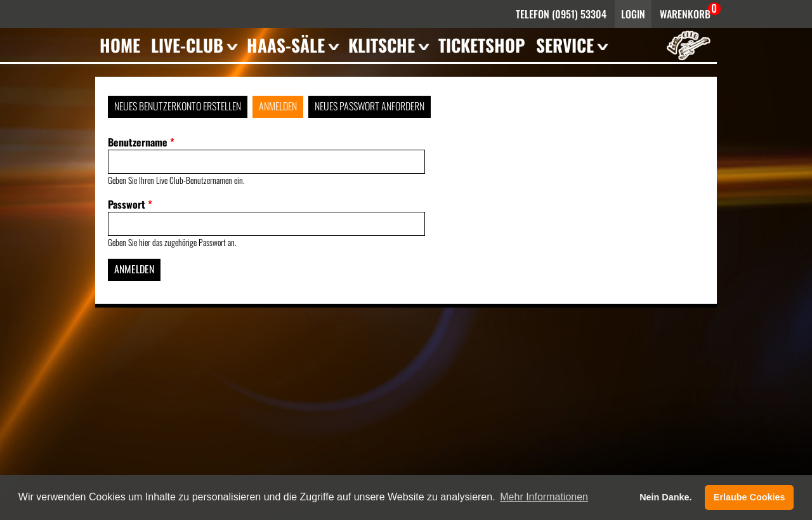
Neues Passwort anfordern (370, 106)
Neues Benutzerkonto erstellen (178, 106)
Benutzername (141, 142)
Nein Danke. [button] (665, 497)
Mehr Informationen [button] (544, 497)
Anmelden (278, 106)
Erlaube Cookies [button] (750, 497)
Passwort (130, 204)
